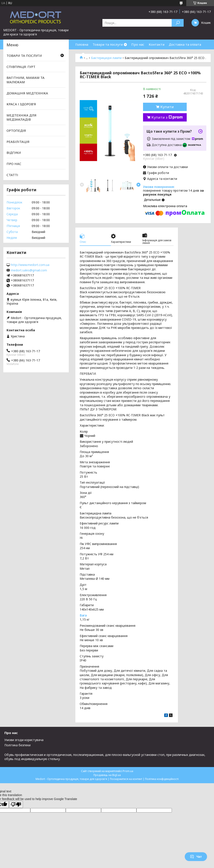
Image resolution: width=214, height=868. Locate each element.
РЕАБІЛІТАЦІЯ (18, 142)
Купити (167, 107)
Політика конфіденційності (162, 779)
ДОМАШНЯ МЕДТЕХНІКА (27, 93)
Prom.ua (128, 771)
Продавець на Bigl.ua (107, 775)
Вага (83, 615)
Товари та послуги (108, 44)
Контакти (157, 44)
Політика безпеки (17, 745)
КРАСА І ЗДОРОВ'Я (21, 104)
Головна (82, 44)
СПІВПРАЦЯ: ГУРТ (21, 67)
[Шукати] (178, 23)
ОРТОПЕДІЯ (16, 130)
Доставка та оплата (185, 44)
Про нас (138, 44)
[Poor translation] (16, 805)
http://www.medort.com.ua (30, 265)
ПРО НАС (14, 164)
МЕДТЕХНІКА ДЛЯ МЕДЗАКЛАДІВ (22, 117)
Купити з (167, 117)
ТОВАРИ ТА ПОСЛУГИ (24, 56)
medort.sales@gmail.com (29, 270)
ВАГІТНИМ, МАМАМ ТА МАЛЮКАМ (26, 80)
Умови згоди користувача (24, 740)
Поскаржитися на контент (126, 779)
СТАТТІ (12, 175)
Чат (196, 857)
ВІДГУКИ (14, 153)
